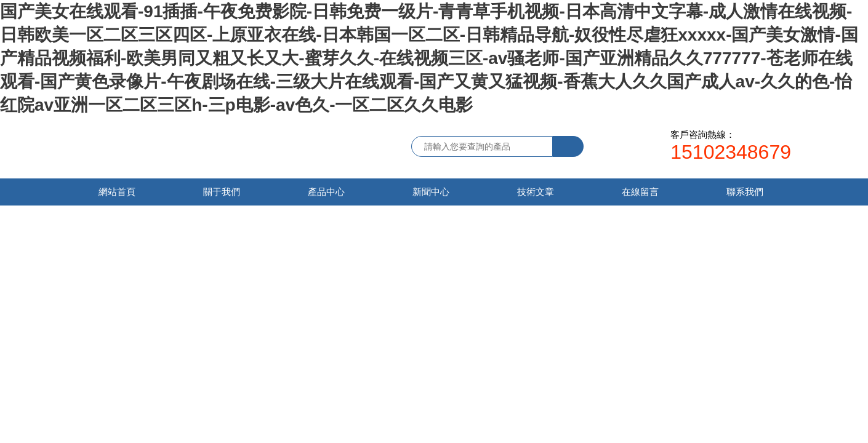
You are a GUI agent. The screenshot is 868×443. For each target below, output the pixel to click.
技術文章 (536, 192)
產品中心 (326, 192)
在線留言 (640, 192)
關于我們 (222, 192)
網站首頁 (117, 192)
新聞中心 (431, 192)
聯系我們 (745, 192)
